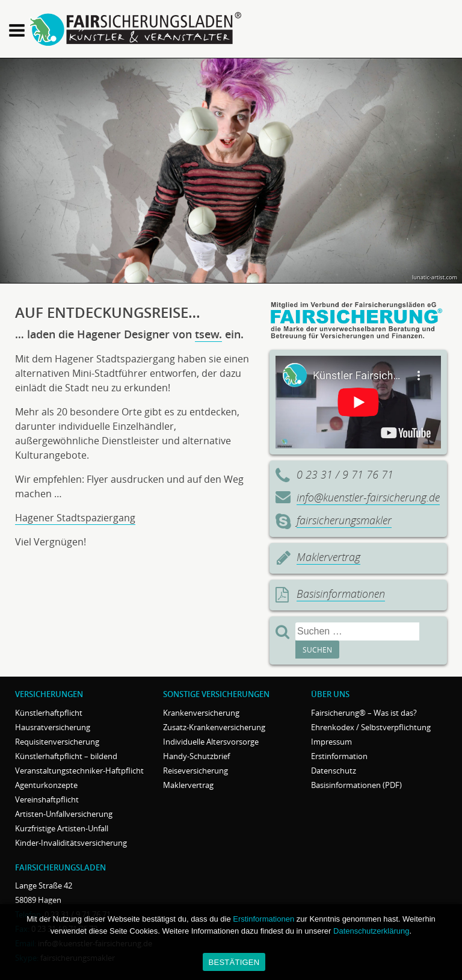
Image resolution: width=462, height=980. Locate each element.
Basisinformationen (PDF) (356, 785)
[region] (231, 171)
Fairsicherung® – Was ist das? (364, 713)
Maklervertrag (328, 557)
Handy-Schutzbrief (196, 756)
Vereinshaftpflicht (47, 799)
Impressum (331, 742)
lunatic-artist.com (435, 277)
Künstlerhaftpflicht (49, 713)
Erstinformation (339, 756)
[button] (17, 32)
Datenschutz (334, 771)
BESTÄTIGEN (234, 962)
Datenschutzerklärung (371, 931)
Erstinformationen (263, 919)
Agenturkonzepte (46, 785)
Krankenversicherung (201, 713)
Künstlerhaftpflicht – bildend (66, 756)
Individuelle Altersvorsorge (211, 742)
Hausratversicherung (53, 727)
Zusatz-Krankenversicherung (214, 727)
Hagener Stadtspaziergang (75, 518)
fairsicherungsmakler (344, 520)
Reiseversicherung (196, 771)
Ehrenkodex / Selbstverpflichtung (371, 727)
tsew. (208, 334)
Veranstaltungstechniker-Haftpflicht (79, 771)
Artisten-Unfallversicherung (64, 814)
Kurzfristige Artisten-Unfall (62, 828)
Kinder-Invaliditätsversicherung (71, 843)
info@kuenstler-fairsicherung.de (368, 497)
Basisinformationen (341, 594)
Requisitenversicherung (57, 742)
